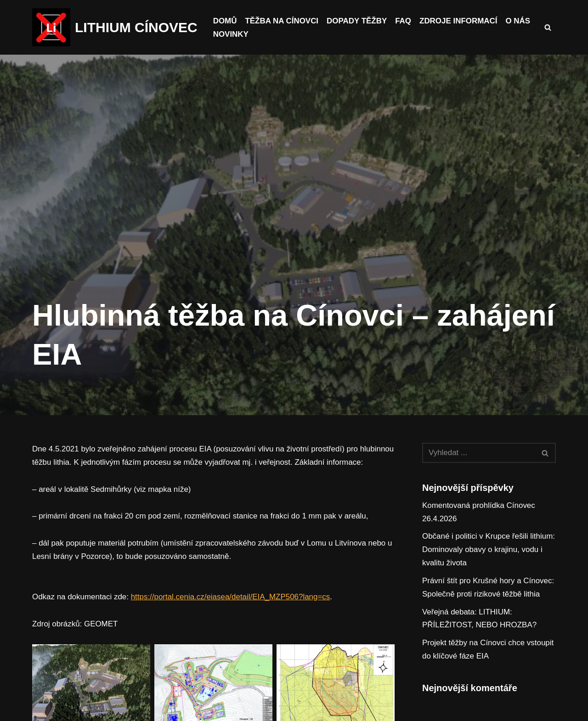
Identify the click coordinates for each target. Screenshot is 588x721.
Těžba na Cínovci (282, 21)
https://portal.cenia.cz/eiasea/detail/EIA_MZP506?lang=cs (231, 610)
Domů (225, 21)
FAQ (404, 21)
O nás (519, 21)
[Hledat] (548, 27)
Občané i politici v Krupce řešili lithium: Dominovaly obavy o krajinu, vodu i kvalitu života (489, 550)
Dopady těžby (357, 21)
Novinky (231, 34)
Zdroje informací (459, 21)
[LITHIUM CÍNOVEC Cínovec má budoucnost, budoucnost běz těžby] (115, 27)
